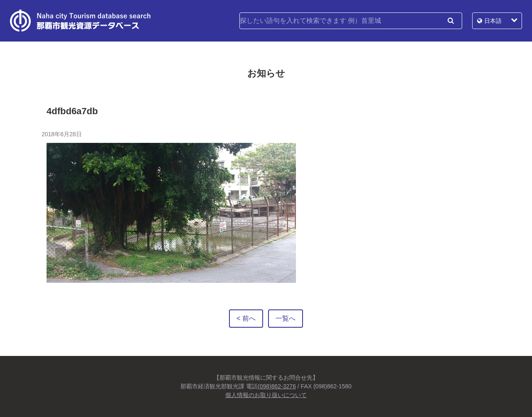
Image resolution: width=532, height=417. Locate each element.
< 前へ (246, 318)
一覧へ (286, 318)
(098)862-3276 (277, 386)
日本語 (493, 21)
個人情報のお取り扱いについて (266, 395)
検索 (451, 21)
